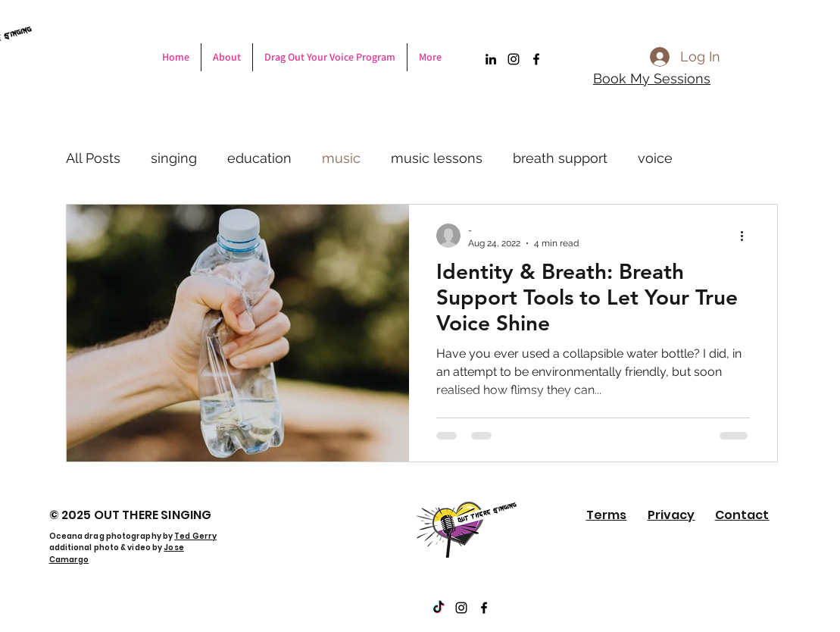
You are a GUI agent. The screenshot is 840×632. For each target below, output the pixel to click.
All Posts (93, 158)
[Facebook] (536, 59)
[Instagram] (514, 59)
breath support (560, 158)
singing (174, 158)
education (259, 158)
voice (655, 158)
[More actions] (748, 236)
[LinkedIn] (491, 59)
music (341, 158)
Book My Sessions (652, 78)
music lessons (437, 158)
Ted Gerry (195, 536)
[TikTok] (439, 608)
